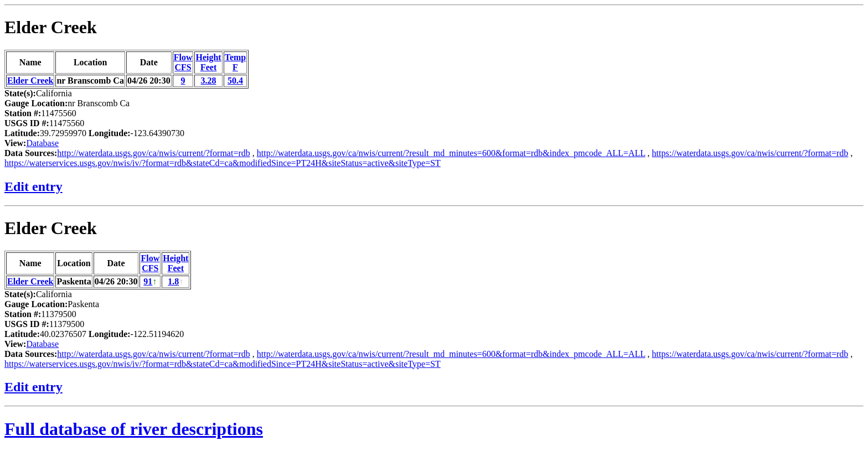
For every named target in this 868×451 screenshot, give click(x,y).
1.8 (173, 281)
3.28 (209, 81)
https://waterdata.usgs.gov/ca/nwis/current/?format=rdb (750, 153)
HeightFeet (208, 62)
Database (42, 143)
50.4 (235, 81)
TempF (236, 62)
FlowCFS (183, 62)
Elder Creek (51, 27)
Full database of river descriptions (134, 429)
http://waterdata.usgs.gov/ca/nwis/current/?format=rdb (153, 153)
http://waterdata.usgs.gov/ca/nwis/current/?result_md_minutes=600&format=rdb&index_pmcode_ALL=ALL (451, 153)
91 (148, 281)
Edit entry (33, 186)
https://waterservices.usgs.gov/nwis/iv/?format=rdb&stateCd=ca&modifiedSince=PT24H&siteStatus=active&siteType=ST (223, 163)
